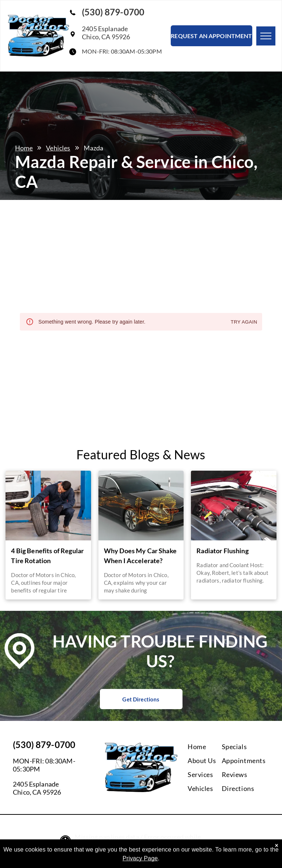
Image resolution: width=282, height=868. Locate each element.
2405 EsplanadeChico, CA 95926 (106, 33)
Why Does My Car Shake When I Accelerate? (140, 556)
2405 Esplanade (36, 784)
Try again (244, 322)
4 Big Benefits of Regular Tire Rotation (47, 556)
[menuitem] (217, 747)
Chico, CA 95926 (37, 792)
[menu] (266, 36)
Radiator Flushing (223, 551)
